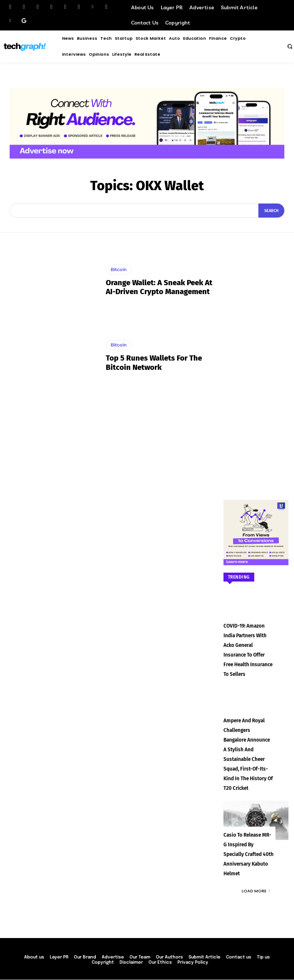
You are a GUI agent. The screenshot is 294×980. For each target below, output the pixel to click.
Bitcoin (119, 269)
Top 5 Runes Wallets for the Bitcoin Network (153, 363)
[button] (290, 46)
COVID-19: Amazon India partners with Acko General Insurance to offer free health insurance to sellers (248, 644)
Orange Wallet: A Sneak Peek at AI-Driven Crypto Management (159, 287)
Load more (256, 865)
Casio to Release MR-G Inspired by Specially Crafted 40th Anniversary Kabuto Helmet (247, 830)
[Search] (271, 211)
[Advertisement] (256, 359)
